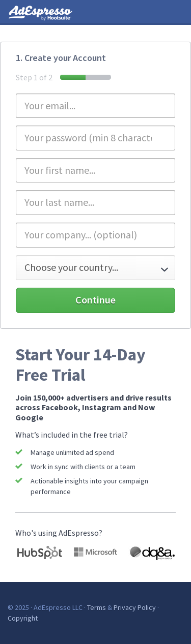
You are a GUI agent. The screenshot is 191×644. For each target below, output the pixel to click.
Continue (95, 300)
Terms (97, 607)
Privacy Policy (135, 607)
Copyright (23, 618)
